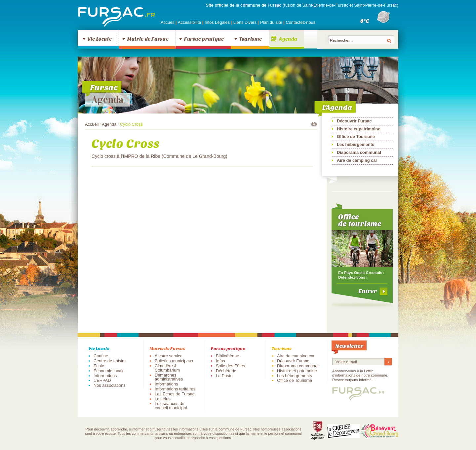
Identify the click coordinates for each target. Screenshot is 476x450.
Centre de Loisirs (110, 361)
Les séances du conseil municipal (171, 406)
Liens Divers (245, 22)
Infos (220, 361)
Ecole (99, 366)
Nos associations (110, 385)
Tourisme (250, 39)
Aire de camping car (357, 160)
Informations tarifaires (175, 389)
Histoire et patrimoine (359, 129)
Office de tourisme (360, 220)
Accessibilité (190, 22)
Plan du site (271, 22)
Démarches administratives (169, 377)
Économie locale (109, 371)
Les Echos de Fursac (175, 394)
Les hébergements (356, 144)
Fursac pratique (204, 39)
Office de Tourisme (356, 136)
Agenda (288, 39)
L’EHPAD (102, 380)
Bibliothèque (227, 356)
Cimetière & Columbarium (167, 368)
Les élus (163, 399)
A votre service (169, 356)
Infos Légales (218, 22)
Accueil (167, 22)
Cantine (101, 356)
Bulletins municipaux (174, 361)
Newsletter (349, 346)
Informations (105, 376)
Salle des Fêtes (230, 366)
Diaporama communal (359, 152)
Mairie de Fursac (148, 39)
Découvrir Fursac (354, 121)
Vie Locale (99, 39)
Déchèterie (226, 371)
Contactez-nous (300, 22)
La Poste (224, 376)
